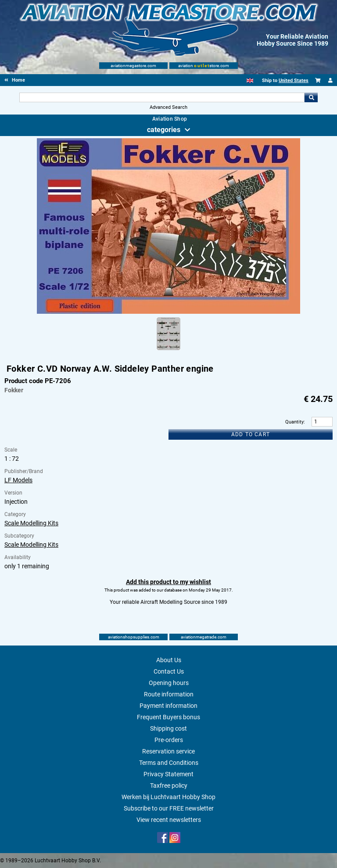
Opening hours (169, 683)
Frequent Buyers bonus (168, 717)
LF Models (18, 480)
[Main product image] (168, 312)
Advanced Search (168, 107)
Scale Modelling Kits (31, 523)
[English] (250, 81)
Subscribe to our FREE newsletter (169, 808)
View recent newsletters (169, 820)
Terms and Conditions (169, 763)
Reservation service (168, 751)
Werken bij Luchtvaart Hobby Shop (168, 797)
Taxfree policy (169, 786)
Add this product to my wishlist (168, 582)
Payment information (168, 706)
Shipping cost (168, 728)
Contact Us (169, 671)
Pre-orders (169, 740)
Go (311, 97)
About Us (169, 660)
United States (294, 81)
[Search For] (162, 97)
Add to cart (251, 434)
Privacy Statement (168, 774)
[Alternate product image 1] (168, 351)
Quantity (294, 422)
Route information (169, 694)
